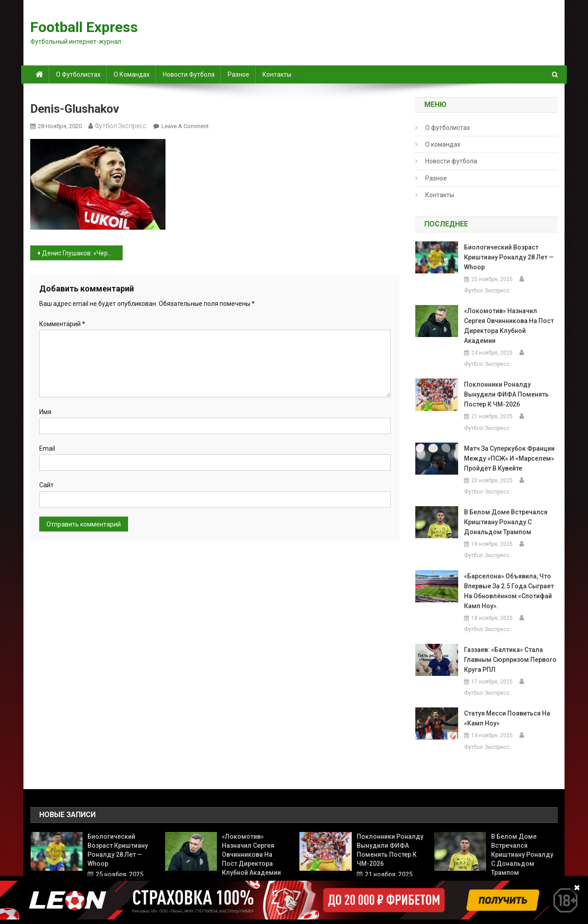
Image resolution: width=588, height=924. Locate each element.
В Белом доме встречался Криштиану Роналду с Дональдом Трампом (506, 522)
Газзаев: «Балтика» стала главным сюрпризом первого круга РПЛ (510, 660)
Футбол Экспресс (121, 126)
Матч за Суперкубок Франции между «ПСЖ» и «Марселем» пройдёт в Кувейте (509, 458)
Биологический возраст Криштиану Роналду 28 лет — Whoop (509, 257)
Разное (239, 74)
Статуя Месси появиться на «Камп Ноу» (507, 718)
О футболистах (78, 74)
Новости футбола (189, 74)
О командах (132, 74)
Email (47, 448)
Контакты (277, 74)
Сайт (46, 485)
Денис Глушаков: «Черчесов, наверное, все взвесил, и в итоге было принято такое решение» (82, 253)
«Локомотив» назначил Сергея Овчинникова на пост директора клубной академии (509, 326)
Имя (45, 412)
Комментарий (62, 324)
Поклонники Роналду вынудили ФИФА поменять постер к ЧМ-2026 (506, 394)
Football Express (84, 27)
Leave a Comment (185, 126)
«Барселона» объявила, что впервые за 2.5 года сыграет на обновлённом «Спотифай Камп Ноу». (509, 591)
